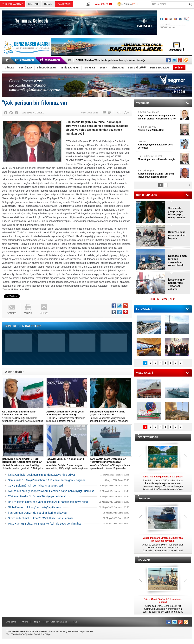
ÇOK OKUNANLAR (147, 195)
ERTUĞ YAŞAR (158, 174)
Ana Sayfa (11, 622)
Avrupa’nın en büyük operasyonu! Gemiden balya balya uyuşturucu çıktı (51, 491)
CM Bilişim (46, 634)
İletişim (37, 622)
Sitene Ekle (34, 4)
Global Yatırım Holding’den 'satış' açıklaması (35, 507)
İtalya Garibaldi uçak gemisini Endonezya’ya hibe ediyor (42, 475)
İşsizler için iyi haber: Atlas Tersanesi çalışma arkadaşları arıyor (177, 284)
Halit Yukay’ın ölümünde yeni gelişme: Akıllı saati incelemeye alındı (48, 502)
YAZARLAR (142, 103)
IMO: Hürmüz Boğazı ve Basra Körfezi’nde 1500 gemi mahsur (45, 524)
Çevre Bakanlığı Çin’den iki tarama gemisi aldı (36, 486)
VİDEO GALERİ (145, 373)
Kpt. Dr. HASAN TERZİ (158, 158)
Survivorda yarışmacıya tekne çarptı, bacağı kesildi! (177, 213)
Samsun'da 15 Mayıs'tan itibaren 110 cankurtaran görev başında (47, 480)
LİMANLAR (144, 499)
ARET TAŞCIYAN (158, 129)
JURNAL (158, 145)
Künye (25, 622)
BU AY (172, 299)
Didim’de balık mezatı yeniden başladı (177, 235)
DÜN (153, 299)
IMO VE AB (144, 560)
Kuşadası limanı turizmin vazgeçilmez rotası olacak (178, 261)
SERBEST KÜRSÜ (148, 437)
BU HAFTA (162, 299)
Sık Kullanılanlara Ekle (57, 622)
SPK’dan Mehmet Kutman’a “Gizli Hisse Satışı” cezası (40, 518)
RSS (75, 622)
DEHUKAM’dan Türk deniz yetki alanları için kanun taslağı (110, 60)
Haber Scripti (34, 634)
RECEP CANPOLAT (158, 116)
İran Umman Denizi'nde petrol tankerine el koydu (37, 513)
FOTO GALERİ (144, 309)
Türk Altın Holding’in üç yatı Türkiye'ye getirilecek (37, 496)
